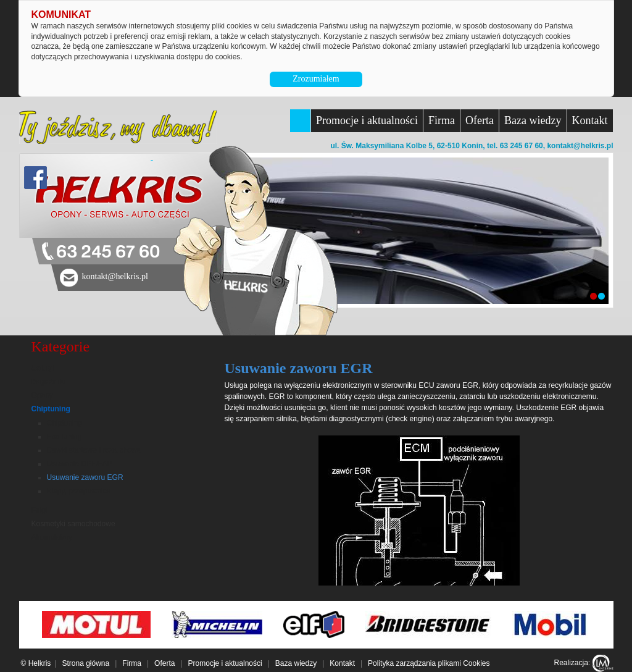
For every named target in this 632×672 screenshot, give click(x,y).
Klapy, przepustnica (79, 491)
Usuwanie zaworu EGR (85, 477)
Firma (442, 120)
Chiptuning (51, 409)
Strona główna (85, 663)
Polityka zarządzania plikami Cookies (429, 663)
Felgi (39, 510)
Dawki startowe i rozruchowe (94, 450)
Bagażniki (49, 382)
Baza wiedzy (533, 120)
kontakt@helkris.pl (580, 146)
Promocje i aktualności (367, 120)
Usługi (43, 368)
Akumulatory (52, 537)
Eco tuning (64, 437)
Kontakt (590, 120)
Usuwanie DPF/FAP (80, 464)
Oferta (480, 120)
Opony (42, 395)
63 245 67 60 (108, 252)
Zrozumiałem (316, 79)
